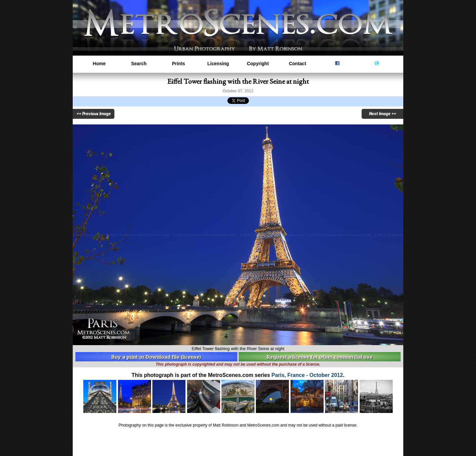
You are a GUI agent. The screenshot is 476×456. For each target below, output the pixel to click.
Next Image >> (382, 114)
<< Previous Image (94, 114)
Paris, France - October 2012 (307, 375)
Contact (297, 64)
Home (99, 64)
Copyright (258, 64)
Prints (178, 64)
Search (139, 64)
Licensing (218, 64)
